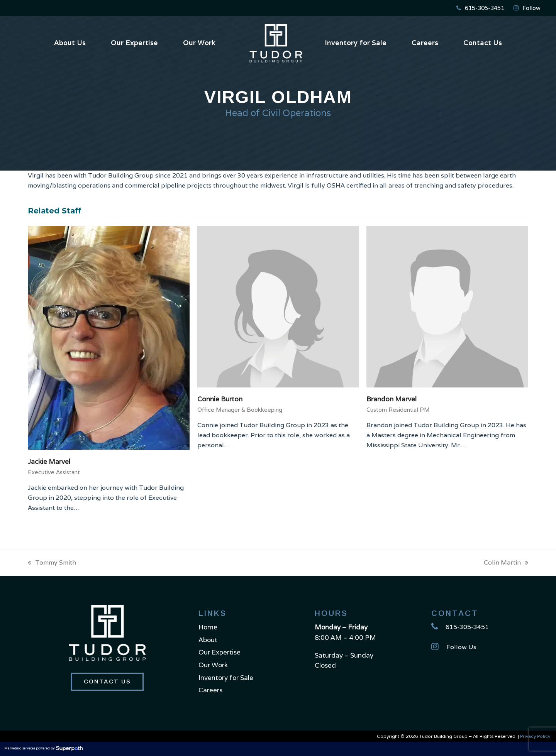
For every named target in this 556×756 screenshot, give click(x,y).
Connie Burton (220, 399)
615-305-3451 (485, 8)
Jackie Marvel (49, 462)
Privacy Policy (535, 736)
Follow (531, 8)
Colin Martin (506, 563)
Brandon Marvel (392, 399)
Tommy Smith (52, 563)
